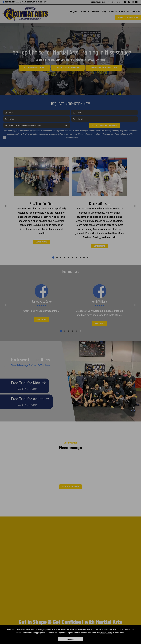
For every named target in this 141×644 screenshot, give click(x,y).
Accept (70, 639)
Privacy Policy (106, 633)
